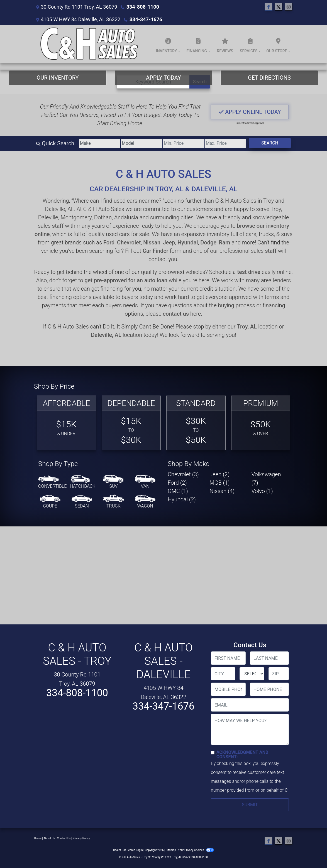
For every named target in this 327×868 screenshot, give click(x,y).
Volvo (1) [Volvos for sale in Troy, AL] (262, 491)
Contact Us (64, 838)
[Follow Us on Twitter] (279, 7)
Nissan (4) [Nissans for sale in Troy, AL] (222, 491)
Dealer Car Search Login (128, 850)
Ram (225, 242)
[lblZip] (279, 674)
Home (38, 838)
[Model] (142, 143)
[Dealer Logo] (88, 44)
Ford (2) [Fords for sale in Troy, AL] (177, 483)
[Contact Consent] (213, 753)
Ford (109, 242)
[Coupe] (50, 502)
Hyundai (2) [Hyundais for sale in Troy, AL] (182, 499)
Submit (250, 805)
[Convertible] (52, 482)
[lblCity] (223, 674)
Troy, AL (247, 327)
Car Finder (155, 251)
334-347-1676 (146, 19)
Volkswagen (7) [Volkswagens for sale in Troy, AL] (266, 479)
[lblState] (252, 674)
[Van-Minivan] (145, 482)
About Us (49, 838)
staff (58, 226)
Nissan (152, 242)
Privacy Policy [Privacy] (81, 838)
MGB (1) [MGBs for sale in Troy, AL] (219, 483)
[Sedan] (82, 502)
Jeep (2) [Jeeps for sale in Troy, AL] (219, 474)
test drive (249, 272)
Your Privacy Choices (196, 850)
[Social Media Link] (289, 7)
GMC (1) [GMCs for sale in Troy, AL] (178, 491)
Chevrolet (129, 242)
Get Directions (269, 78)
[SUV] (113, 482)
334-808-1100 (143, 7)
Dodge (208, 242)
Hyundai (188, 242)
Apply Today (163, 78)
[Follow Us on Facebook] (269, 7)
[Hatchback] (83, 482)
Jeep (169, 242)
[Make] (100, 143)
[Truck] (113, 502)
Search (270, 143)
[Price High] (226, 143)
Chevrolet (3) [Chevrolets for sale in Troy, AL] (183, 474)
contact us (176, 314)
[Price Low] (184, 143)
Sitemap (171, 850)
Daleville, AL (106, 335)
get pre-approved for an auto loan (126, 280)
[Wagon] (145, 502)
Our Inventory (58, 78)
